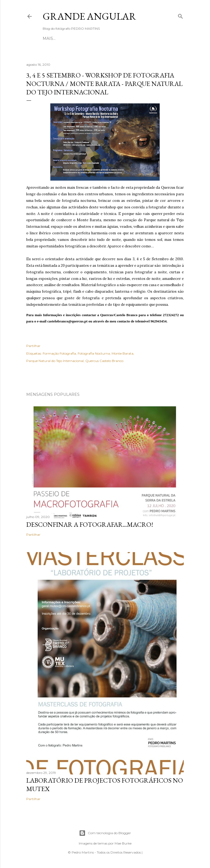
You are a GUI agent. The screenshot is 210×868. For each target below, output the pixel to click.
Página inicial (59, 38)
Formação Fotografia (59, 353)
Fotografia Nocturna (94, 353)
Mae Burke (123, 843)
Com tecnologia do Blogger (105, 833)
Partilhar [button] (33, 346)
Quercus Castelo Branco (104, 361)
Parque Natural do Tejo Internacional (55, 361)
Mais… (134, 38)
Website (115, 38)
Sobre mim (90, 38)
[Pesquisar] (180, 15)
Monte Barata (122, 353)
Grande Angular (89, 16)
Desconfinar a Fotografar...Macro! (90, 524)
